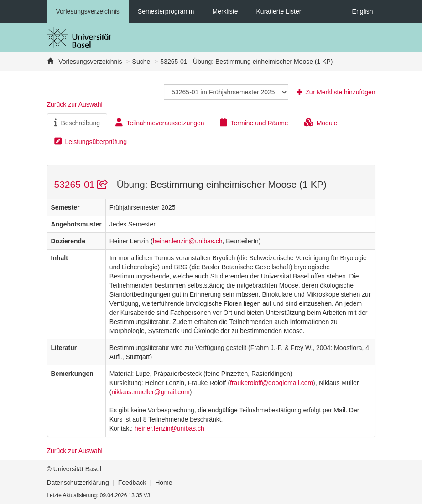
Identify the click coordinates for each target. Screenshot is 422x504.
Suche (141, 62)
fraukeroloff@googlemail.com (271, 383)
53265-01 (83, 184)
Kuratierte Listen (280, 11)
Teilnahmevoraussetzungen (160, 123)
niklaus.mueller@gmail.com (150, 392)
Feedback (132, 483)
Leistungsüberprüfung (91, 141)
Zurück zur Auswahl (75, 104)
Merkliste (225, 11)
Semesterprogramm (166, 11)
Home (164, 483)
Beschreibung (77, 123)
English (363, 11)
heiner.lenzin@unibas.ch (188, 241)
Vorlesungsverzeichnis (88, 11)
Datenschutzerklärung (78, 483)
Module (321, 123)
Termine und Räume (254, 123)
